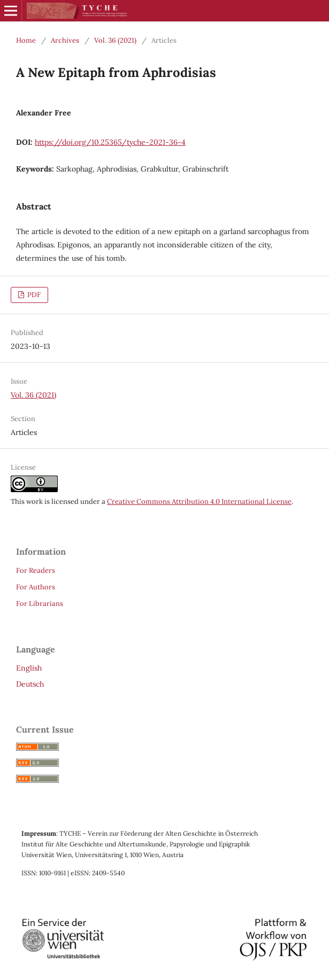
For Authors (36, 587)
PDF (33, 295)
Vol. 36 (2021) (115, 40)
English (29, 668)
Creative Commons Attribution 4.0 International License (199, 501)
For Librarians (40, 604)
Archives (65, 40)
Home (26, 40)
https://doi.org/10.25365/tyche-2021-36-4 (110, 142)
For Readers (36, 570)
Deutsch (30, 684)
